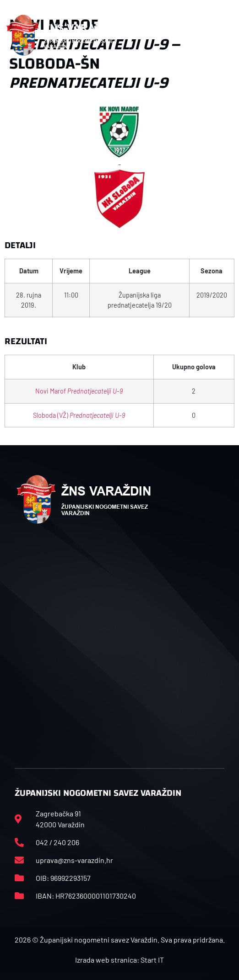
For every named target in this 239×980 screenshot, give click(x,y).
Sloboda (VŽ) (79, 415)
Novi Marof (79, 391)
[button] (228, 35)
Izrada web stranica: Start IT (119, 960)
